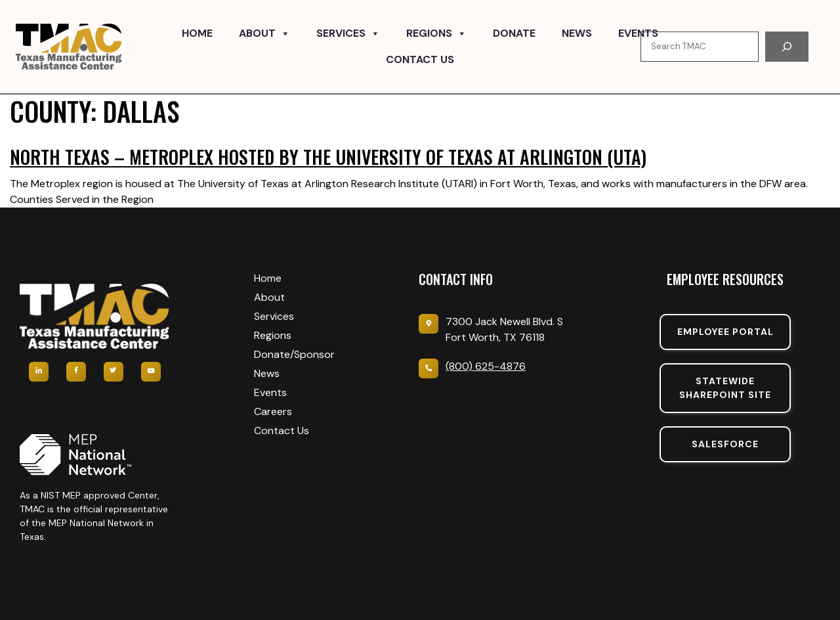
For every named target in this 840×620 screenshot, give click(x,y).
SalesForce (725, 444)
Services (348, 33)
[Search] (787, 47)
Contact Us (420, 59)
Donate (514, 33)
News (577, 33)
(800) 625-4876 (486, 366)
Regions (436, 33)
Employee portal (725, 332)
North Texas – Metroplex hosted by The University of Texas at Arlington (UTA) (328, 157)
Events (638, 33)
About (264, 33)
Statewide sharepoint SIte (725, 388)
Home (197, 33)
